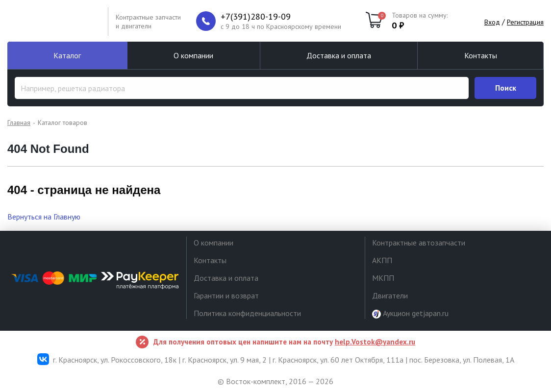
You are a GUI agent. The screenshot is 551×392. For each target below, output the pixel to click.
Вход (492, 22)
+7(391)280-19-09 (256, 17)
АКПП (382, 260)
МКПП (383, 278)
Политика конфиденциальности (247, 313)
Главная (19, 122)
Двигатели (390, 295)
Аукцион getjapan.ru (410, 313)
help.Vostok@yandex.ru (375, 342)
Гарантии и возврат (226, 295)
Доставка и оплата (339, 55)
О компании (193, 55)
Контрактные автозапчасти (419, 243)
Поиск (506, 88)
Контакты (481, 55)
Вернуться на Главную (44, 217)
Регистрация (525, 22)
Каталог (67, 55)
